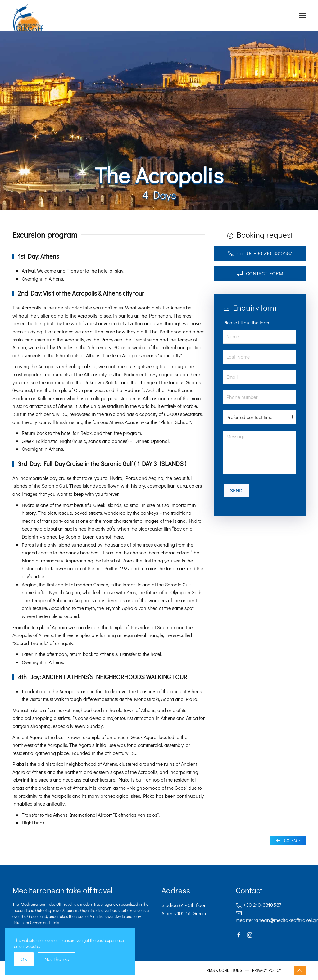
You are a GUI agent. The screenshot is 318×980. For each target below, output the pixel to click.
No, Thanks (57, 959)
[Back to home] (28, 23)
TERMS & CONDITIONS (222, 970)
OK (24, 959)
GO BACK (288, 841)
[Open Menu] (302, 16)
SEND (236, 490)
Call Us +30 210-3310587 (260, 253)
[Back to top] (300, 971)
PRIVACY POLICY (267, 970)
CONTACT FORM (260, 273)
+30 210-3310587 (259, 906)
